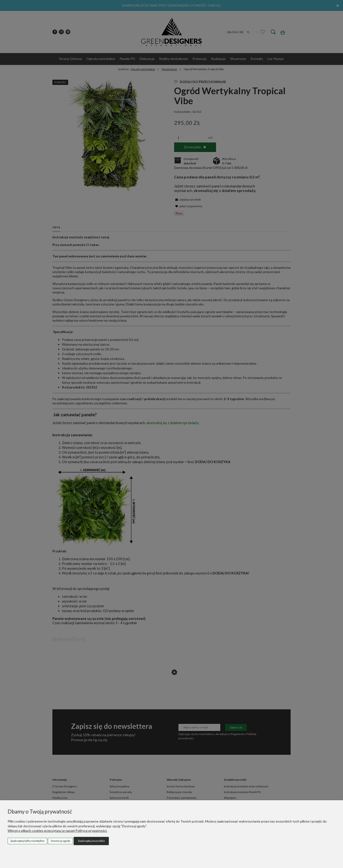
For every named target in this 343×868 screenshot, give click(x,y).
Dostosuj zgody (61, 841)
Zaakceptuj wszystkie (91, 841)
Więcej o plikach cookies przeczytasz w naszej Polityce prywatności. (57, 831)
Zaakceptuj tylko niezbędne (27, 841)
